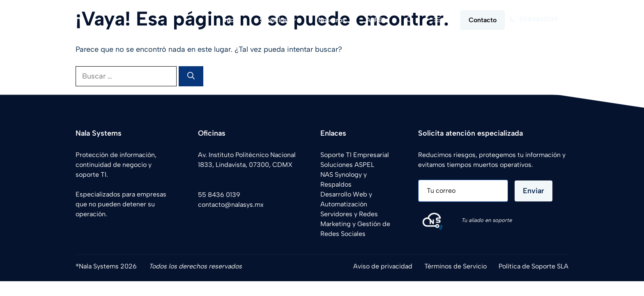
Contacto (483, 20)
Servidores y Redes (349, 214)
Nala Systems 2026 (108, 266)
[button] (410, 20)
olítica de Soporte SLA (535, 266)
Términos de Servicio (455, 266)
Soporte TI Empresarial (355, 155)
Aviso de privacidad (383, 266)
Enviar (534, 191)
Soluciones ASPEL (347, 165)
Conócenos (95, 224)
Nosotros (332, 20)
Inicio (231, 20)
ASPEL (376, 20)
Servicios (284, 20)
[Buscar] (191, 76)
